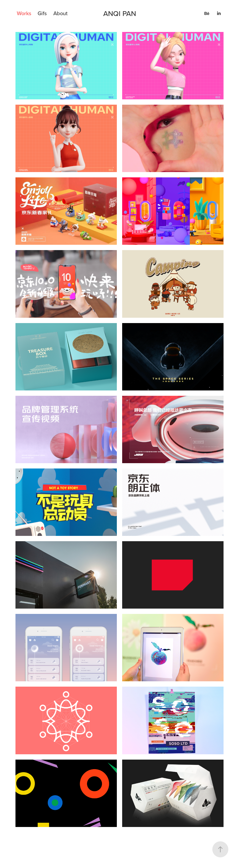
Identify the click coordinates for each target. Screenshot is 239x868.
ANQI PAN (120, 13)
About (60, 13)
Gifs (42, 13)
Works (24, 13)
